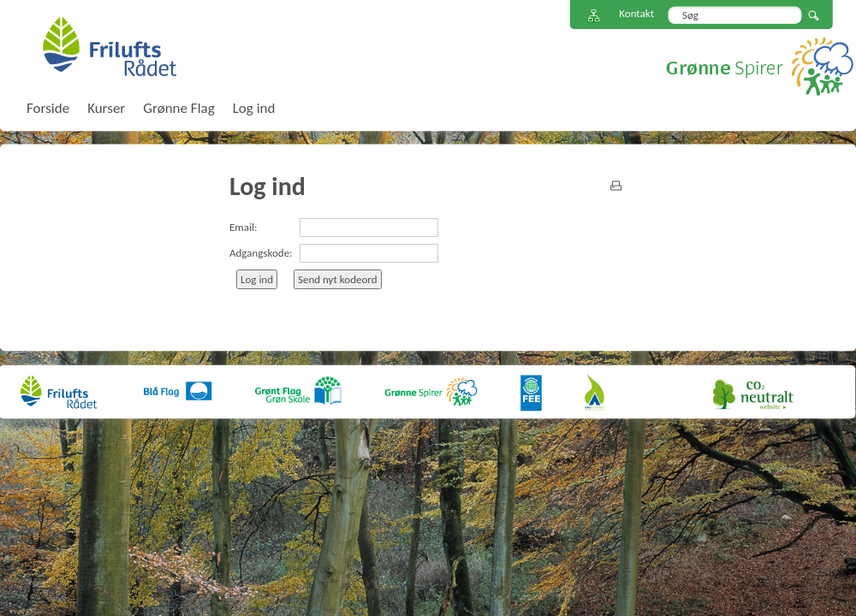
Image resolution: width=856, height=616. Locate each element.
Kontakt (636, 13)
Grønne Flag (178, 108)
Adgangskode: (261, 253)
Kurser (106, 108)
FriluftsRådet (109, 46)
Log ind (254, 108)
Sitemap (594, 16)
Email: (243, 227)
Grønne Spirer (760, 66)
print (616, 186)
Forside (48, 108)
